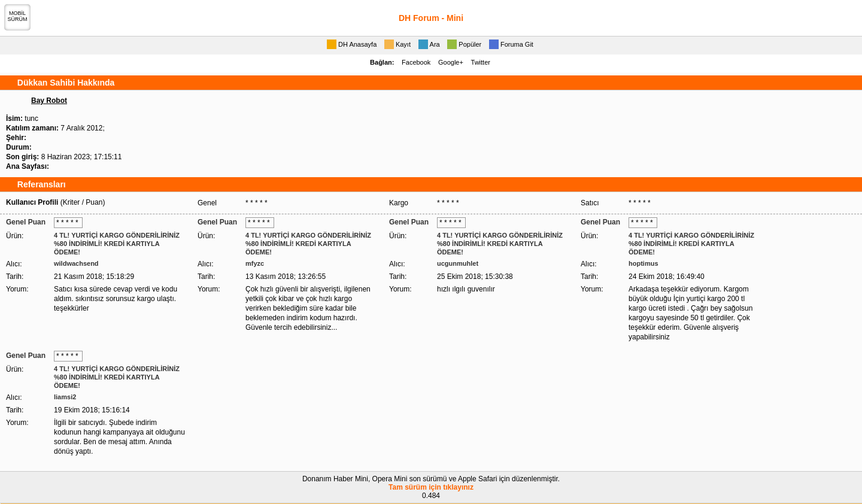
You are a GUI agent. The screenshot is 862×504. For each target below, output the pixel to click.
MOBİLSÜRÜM (18, 16)
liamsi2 (65, 397)
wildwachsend (76, 263)
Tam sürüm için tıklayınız (431, 487)
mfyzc (255, 263)
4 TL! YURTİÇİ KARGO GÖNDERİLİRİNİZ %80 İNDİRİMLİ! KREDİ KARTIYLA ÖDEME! (117, 244)
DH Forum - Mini (431, 18)
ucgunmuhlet (458, 263)
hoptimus (644, 263)
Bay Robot (49, 101)
